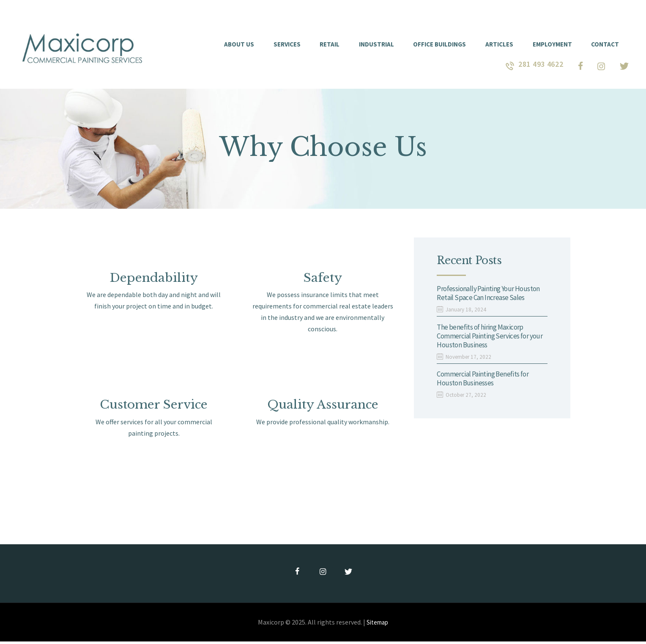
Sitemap (378, 625)
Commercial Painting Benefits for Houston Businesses (486, 382)
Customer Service (154, 406)
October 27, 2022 (467, 398)
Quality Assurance (323, 406)
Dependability (154, 278)
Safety (323, 278)
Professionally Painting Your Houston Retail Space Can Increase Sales (491, 294)
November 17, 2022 (470, 359)
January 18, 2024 (467, 311)
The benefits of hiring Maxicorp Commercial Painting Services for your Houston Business (485, 338)
